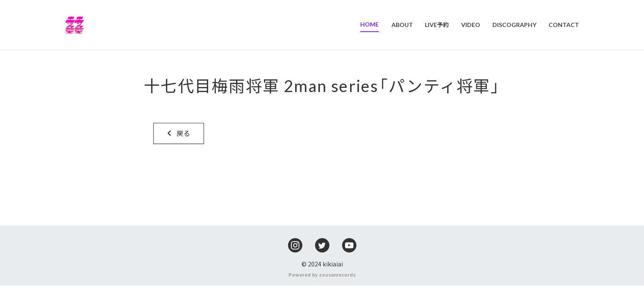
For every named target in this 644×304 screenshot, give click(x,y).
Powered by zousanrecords (322, 293)
